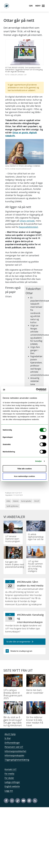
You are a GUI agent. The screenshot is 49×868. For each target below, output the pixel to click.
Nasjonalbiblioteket (29, 227)
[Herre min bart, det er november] (36, 685)
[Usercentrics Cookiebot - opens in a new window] (36, 390)
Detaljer (39, 461)
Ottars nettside (27, 221)
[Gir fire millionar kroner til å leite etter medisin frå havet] (36, 715)
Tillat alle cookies (24, 469)
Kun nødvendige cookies (24, 476)
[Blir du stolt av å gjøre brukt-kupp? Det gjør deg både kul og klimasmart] (13, 715)
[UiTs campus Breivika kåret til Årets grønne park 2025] (13, 688)
